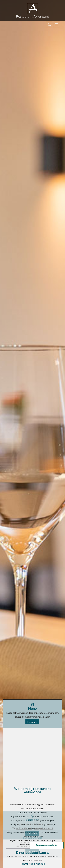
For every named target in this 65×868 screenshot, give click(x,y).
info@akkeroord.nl (43, 853)
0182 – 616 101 (24, 853)
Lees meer (32, 722)
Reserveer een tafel (47, 845)
